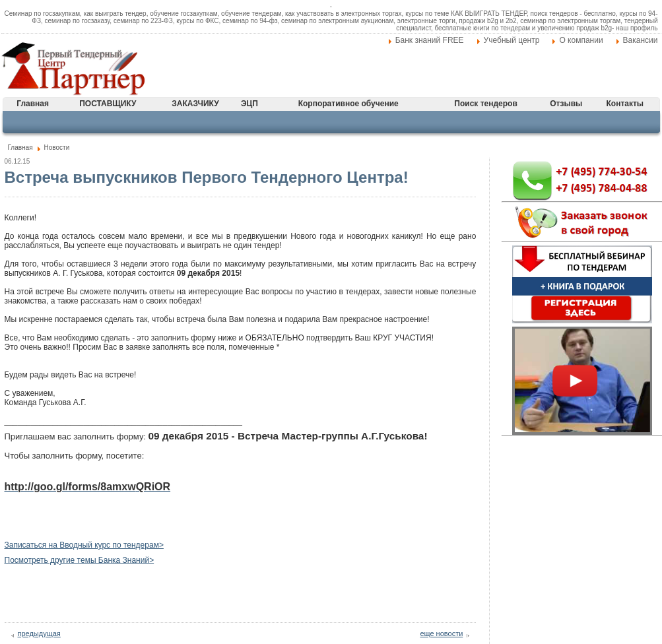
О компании (581, 40)
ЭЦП (249, 104)
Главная (33, 104)
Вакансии (641, 40)
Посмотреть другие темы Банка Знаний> (80, 560)
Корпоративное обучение (348, 104)
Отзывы (566, 104)
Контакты (625, 104)
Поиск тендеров (485, 104)
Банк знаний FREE (430, 40)
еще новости (441, 633)
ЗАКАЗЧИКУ (195, 104)
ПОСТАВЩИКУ (108, 104)
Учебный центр (512, 40)
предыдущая (39, 633)
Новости (57, 147)
